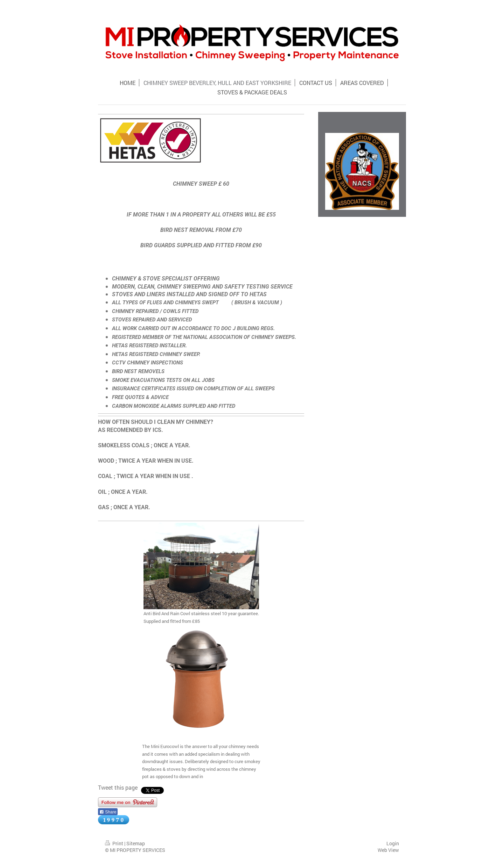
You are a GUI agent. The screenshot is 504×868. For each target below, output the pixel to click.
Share (108, 812)
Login (393, 843)
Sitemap (136, 843)
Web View (388, 850)
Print (115, 843)
